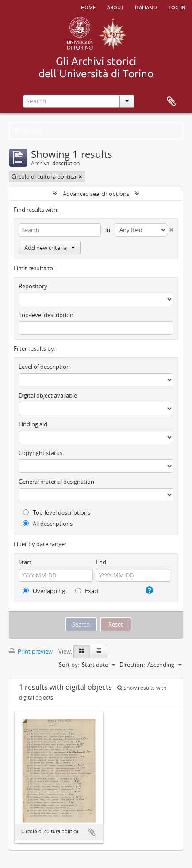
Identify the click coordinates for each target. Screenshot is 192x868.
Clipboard (171, 102)
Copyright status (40, 453)
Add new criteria (50, 248)
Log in (177, 7)
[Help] (149, 590)
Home (88, 7)
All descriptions (48, 524)
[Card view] (82, 651)
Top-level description (46, 315)
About (115, 7)
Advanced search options (96, 194)
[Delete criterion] (170, 228)
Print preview (31, 651)
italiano (146, 7)
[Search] (60, 230)
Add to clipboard (92, 832)
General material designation (56, 482)
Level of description (44, 367)
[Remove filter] (81, 176)
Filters (28, 131)
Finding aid (33, 424)
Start (25, 562)
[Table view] (98, 651)
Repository (33, 286)
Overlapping (44, 591)
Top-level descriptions (57, 512)
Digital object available (48, 395)
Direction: (132, 665)
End (101, 562)
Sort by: (69, 665)
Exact (87, 591)
